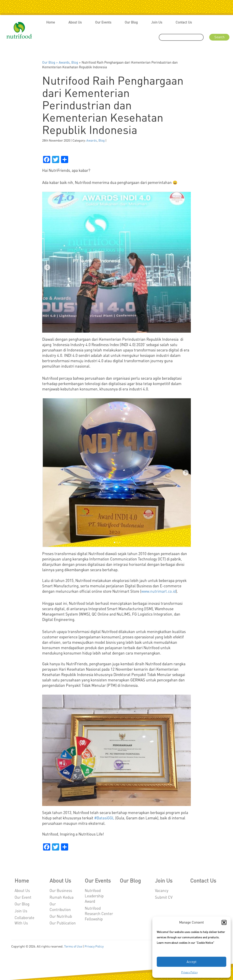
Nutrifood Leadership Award (94, 896)
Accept (192, 962)
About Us (75, 22)
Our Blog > (50, 62)
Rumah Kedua (62, 897)
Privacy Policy (189, 972)
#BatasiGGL (104, 818)
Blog (75, 62)
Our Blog (131, 22)
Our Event (23, 897)
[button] (224, 922)
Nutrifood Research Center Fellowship (99, 914)
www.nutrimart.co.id (159, 591)
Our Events (103, 22)
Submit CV (164, 897)
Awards (64, 62)
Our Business (61, 890)
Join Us (157, 22)
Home (51, 22)
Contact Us (184, 22)
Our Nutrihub (61, 916)
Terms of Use (73, 946)
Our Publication (63, 923)
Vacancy (162, 890)
